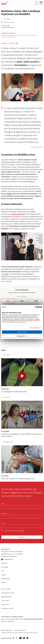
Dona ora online (6, 589)
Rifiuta (4, 307)
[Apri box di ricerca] (36, 3)
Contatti (4, 575)
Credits (3, 582)
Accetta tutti (22, 332)
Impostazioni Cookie (7, 608)
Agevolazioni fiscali (7, 597)
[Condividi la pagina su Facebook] (12, 43)
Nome (4, 504)
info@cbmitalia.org (7, 554)
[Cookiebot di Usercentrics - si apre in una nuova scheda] (35, 307)
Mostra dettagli (35, 328)
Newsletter (4, 563)
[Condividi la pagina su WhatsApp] (17, 43)
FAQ (2, 571)
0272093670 (18, 554)
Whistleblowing (6, 579)
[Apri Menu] (41, 3)
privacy (22, 531)
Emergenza (12, 37)
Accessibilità (5, 567)
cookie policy (22, 322)
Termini (36, 633)
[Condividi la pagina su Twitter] (14, 43)
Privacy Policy (5, 601)
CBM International (20, 630)
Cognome (5, 514)
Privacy (31, 633)
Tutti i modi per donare (8, 593)
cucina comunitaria (18, 214)
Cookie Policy (5, 604)
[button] (33, 619)
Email (4, 523)
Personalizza (22, 336)
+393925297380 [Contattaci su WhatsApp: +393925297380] (7, 559)
